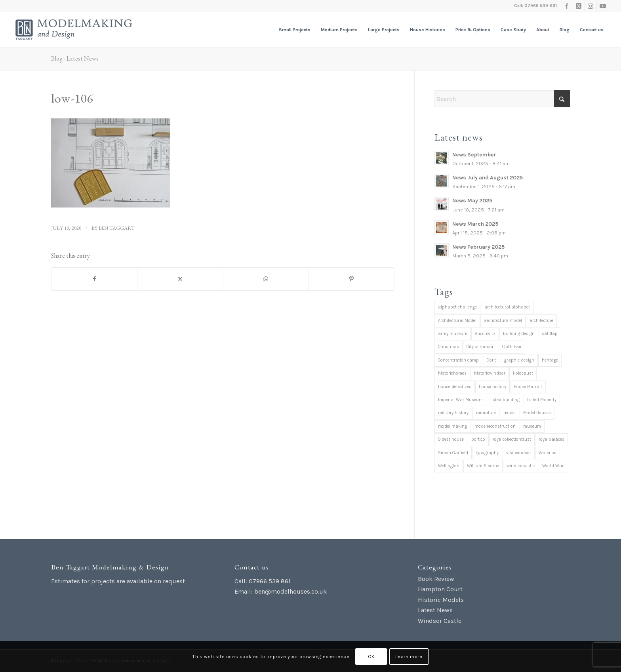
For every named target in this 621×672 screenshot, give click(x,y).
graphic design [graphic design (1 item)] (519, 360)
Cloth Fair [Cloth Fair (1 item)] (512, 347)
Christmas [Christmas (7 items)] (449, 347)
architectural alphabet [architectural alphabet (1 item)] (507, 307)
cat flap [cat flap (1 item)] (550, 334)
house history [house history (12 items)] (492, 387)
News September (474, 155)
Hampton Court (440, 589)
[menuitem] (295, 30)
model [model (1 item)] (510, 413)
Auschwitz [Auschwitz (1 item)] (485, 334)
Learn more (409, 657)
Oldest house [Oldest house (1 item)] (451, 439)
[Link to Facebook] (567, 6)
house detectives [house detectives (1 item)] (455, 387)
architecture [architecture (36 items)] (541, 321)
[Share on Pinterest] (351, 279)
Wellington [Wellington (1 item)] (449, 466)
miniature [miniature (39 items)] (486, 413)
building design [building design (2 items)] (519, 334)
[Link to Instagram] (591, 6)
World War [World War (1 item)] (553, 466)
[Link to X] (579, 6)
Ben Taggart (117, 228)
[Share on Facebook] (94, 279)
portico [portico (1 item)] (478, 439)
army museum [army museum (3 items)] (453, 334)
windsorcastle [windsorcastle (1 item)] (521, 466)
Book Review (436, 579)
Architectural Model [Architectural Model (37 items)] (457, 321)
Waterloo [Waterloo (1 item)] (548, 453)
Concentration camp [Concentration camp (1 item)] (458, 360)
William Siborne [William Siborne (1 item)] (483, 466)
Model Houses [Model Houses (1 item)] (537, 413)
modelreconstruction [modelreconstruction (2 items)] (495, 426)
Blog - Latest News (75, 58)
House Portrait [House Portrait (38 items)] (528, 387)
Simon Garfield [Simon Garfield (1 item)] (453, 453)
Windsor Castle (440, 621)
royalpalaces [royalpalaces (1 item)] (551, 439)
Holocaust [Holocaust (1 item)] (523, 373)
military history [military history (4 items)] (453, 413)
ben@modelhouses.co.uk (290, 591)
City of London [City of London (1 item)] (481, 347)
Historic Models (441, 600)
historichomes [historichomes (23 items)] (452, 373)
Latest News (435, 610)
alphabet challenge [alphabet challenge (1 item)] (457, 307)
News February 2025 (478, 247)
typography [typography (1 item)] (487, 453)
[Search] (502, 99)
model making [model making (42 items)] (452, 426)
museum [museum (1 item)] (532, 426)
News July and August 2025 (488, 178)
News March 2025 (475, 224)
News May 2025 (472, 201)
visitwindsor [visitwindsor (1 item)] (519, 453)
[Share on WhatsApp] (266, 279)
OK (371, 657)
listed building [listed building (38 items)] (505, 400)
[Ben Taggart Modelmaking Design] (74, 30)
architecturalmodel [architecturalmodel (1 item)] (503, 321)
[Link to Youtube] (603, 6)
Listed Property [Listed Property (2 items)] (542, 400)
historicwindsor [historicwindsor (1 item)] (490, 373)
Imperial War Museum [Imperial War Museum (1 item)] (460, 400)
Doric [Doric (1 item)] (491, 360)
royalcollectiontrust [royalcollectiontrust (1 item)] (512, 439)
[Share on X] (180, 279)
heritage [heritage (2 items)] (550, 360)
